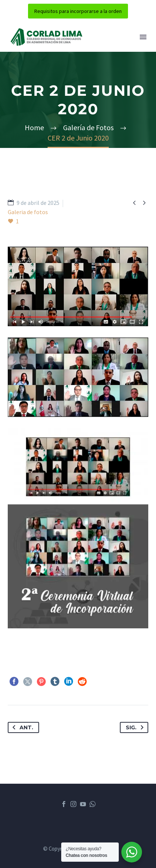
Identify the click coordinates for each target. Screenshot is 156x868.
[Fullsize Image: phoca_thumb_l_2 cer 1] (78, 528)
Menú (143, 37)
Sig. (136, 727)
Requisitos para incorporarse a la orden (78, 11)
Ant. (21, 727)
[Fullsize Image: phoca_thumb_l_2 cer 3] (78, 286)
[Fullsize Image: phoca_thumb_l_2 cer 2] (78, 377)
